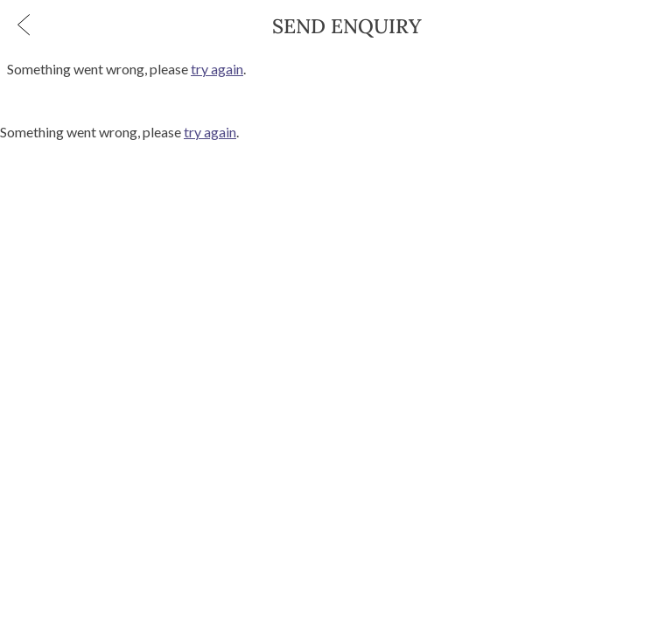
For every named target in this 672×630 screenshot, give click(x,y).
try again (217, 69)
